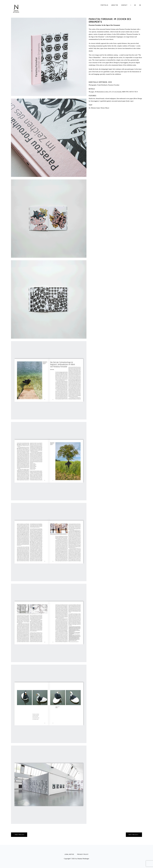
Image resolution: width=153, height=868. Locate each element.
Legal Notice (69, 854)
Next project (134, 835)
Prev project (19, 835)
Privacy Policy (83, 854)
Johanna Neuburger (83, 859)
